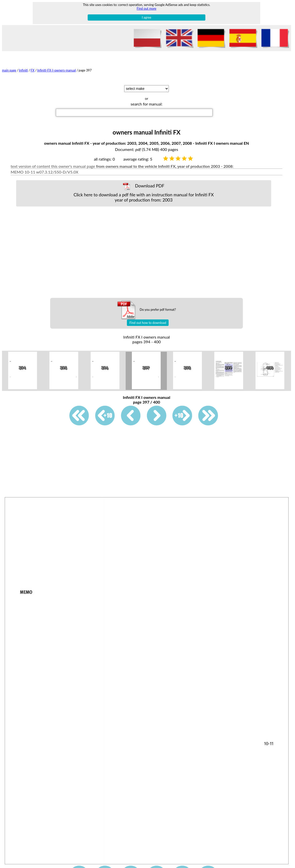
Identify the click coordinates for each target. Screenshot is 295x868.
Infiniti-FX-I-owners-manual (57, 70)
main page (9, 70)
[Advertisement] (147, 252)
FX (33, 70)
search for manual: (147, 104)
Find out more (147, 8)
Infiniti (23, 70)
